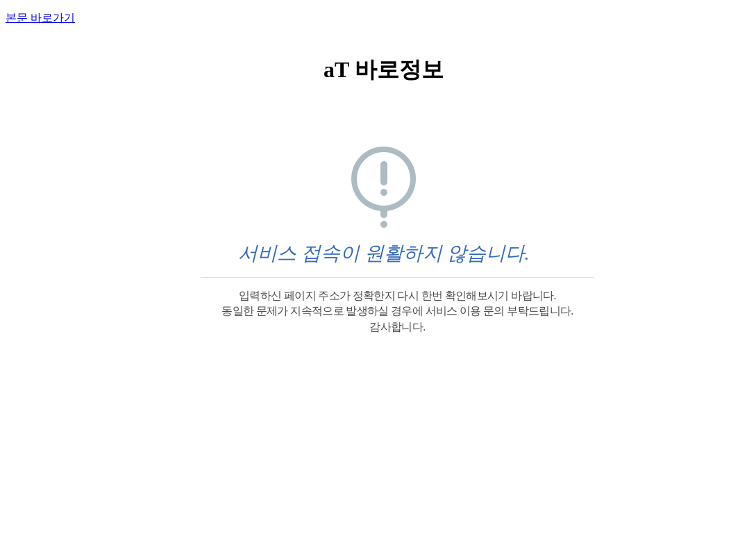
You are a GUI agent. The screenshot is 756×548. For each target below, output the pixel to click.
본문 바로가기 (40, 18)
